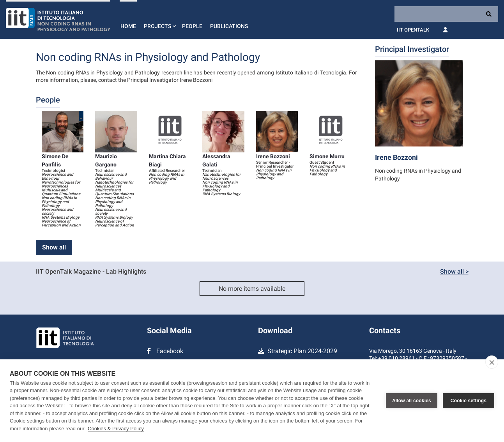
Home (128, 26)
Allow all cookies (412, 401)
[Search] (446, 14)
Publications (229, 26)
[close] (492, 362)
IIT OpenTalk (413, 30)
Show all (54, 247)
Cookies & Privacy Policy (116, 429)
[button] (159, 19)
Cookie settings (469, 401)
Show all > (454, 271)
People (192, 26)
